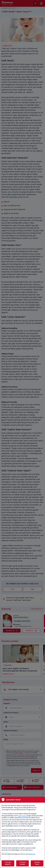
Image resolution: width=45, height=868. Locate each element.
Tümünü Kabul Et (8, 863)
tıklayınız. (32, 854)
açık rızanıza (23, 816)
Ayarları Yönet (37, 863)
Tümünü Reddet (22, 863)
